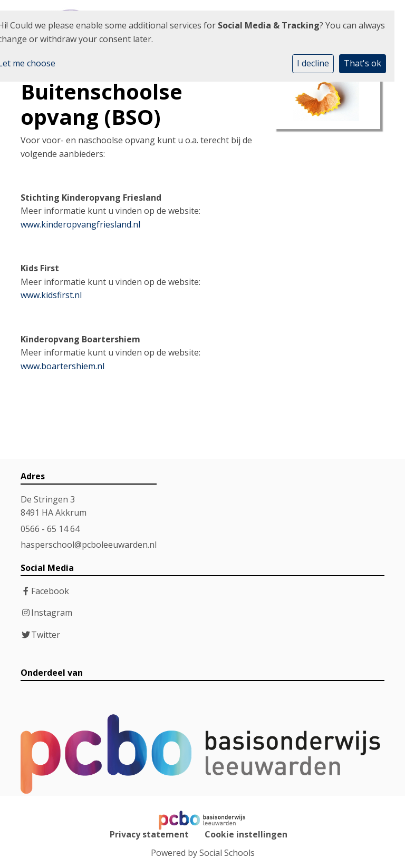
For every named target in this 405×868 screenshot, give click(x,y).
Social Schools (227, 853)
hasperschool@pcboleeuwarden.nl (89, 545)
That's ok (363, 63)
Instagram (52, 613)
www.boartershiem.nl (62, 366)
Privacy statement (149, 834)
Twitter (46, 635)
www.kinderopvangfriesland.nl (80, 224)
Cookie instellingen (246, 834)
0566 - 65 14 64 (50, 529)
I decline (313, 63)
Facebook (50, 591)
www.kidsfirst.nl (51, 295)
